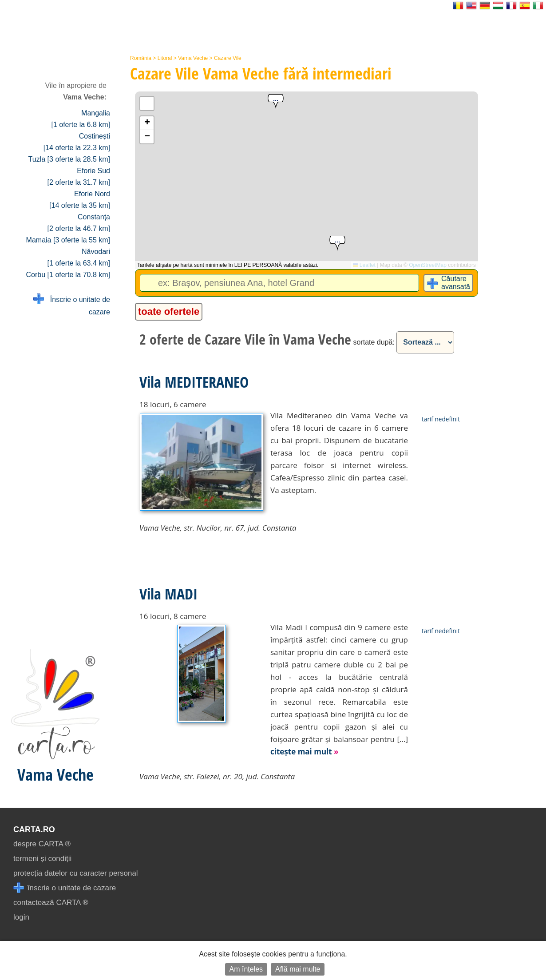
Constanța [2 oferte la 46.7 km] (79, 223)
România (141, 58)
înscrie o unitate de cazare (65, 888)
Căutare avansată (456, 283)
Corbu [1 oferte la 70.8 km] (68, 275)
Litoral (165, 58)
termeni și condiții (42, 859)
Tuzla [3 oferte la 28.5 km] (69, 159)
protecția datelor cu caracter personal (76, 873)
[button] (276, 102)
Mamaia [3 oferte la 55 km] (68, 240)
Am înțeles (246, 969)
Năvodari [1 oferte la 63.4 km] (79, 257)
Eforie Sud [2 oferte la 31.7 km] (79, 177)
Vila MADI (168, 594)
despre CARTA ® (42, 844)
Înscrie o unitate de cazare (72, 305)
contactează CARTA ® (51, 903)
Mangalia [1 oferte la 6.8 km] (81, 119)
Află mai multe (298, 969)
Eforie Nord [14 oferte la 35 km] (80, 200)
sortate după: (374, 342)
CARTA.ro (34, 829)
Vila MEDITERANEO (194, 382)
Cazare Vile (228, 58)
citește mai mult (305, 752)
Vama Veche (193, 58)
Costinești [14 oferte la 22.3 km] (77, 142)
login (21, 917)
